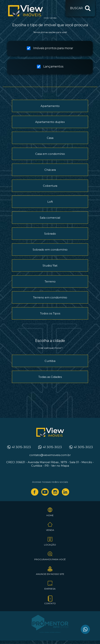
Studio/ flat (50, 266)
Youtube (45, 492)
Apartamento (50, 106)
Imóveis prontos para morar (50, 48)
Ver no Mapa (60, 466)
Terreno (50, 281)
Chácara (50, 170)
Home (50, 515)
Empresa (50, 589)
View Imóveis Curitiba (50, 433)
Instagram (55, 492)
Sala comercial (50, 218)
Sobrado (50, 234)
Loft (50, 202)
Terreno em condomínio (50, 297)
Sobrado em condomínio (50, 250)
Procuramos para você (50, 559)
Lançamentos (50, 67)
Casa (50, 138)
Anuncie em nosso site (50, 574)
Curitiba (50, 361)
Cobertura (50, 186)
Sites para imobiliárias (50, 632)
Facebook (35, 492)
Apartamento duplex (50, 122)
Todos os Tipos (50, 313)
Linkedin (66, 492)
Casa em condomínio (50, 154)
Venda (50, 530)
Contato (50, 603)
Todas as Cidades (50, 377)
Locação (50, 545)
